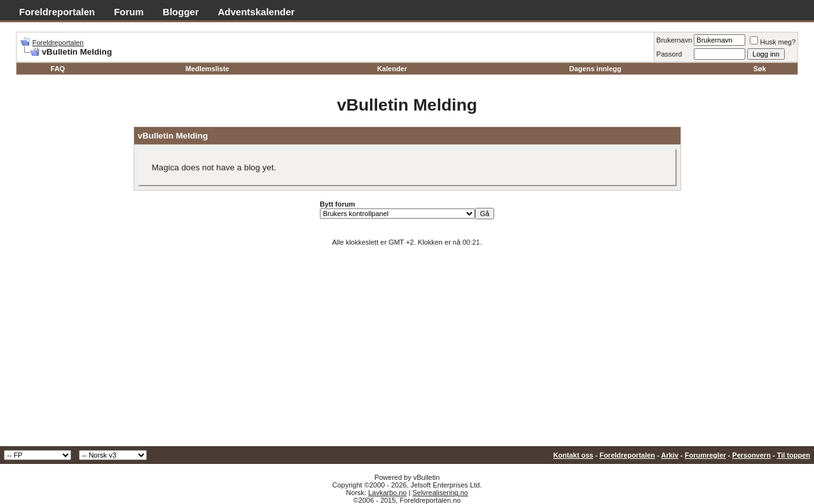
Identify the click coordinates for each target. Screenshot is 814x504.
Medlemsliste (207, 69)
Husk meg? (773, 42)
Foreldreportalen (57, 12)
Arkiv (670, 455)
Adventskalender (257, 12)
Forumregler (706, 455)
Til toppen (794, 455)
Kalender (392, 69)
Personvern (751, 455)
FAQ (58, 69)
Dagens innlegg (595, 69)
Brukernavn (674, 40)
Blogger (181, 12)
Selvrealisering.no (440, 493)
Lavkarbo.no (388, 493)
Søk (760, 69)
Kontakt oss (573, 455)
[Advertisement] (407, 351)
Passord (669, 54)
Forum (129, 12)
